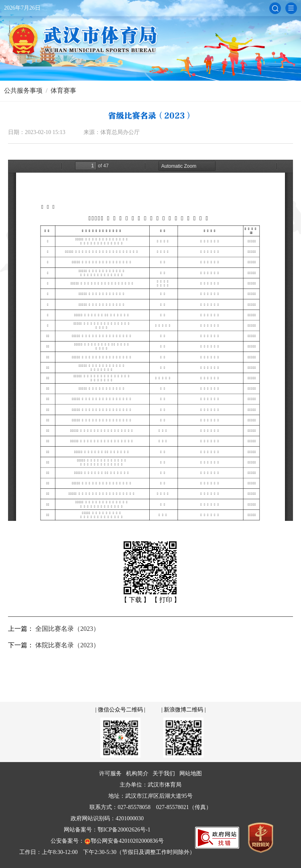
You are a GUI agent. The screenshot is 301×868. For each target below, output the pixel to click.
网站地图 (191, 773)
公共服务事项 (23, 90)
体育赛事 (63, 90)
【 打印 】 (166, 600)
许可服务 (110, 773)
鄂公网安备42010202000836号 (124, 841)
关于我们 (164, 773)
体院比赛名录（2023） (67, 645)
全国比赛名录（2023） (67, 629)
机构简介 (137, 773)
